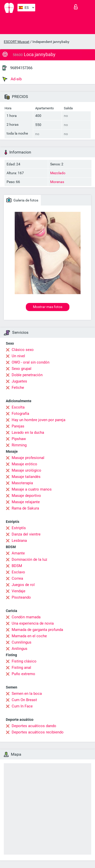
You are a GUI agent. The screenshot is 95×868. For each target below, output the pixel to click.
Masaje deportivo (26, 496)
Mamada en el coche (29, 636)
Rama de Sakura (25, 508)
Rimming (19, 445)
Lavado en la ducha (28, 432)
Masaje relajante (26, 502)
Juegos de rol (23, 585)
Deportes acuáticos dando (34, 726)
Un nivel (18, 356)
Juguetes (19, 381)
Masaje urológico (26, 470)
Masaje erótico (24, 464)
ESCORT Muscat (17, 42)
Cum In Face (22, 706)
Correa (17, 578)
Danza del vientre (26, 534)
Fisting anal (21, 668)
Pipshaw (19, 439)
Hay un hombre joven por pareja (39, 420)
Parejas (18, 426)
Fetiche (18, 388)
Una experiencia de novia (33, 623)
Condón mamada (26, 617)
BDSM (17, 566)
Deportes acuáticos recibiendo (38, 732)
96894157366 (21, 68)
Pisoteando (21, 597)
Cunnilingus (22, 642)
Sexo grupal (22, 369)
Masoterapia (22, 483)
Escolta (18, 407)
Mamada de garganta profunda (37, 630)
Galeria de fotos (22, 200)
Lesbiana (19, 541)
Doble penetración (27, 375)
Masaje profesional (28, 458)
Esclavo (18, 572)
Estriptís (19, 528)
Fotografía (20, 414)
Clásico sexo (23, 350)
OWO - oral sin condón (31, 362)
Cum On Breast (24, 700)
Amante (18, 553)
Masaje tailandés (26, 477)
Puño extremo (23, 674)
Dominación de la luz (29, 559)
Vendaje (18, 591)
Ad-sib (12, 79)
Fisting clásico (24, 661)
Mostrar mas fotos (48, 307)
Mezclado (58, 173)
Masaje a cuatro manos (32, 489)
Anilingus (20, 649)
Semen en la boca (27, 694)
